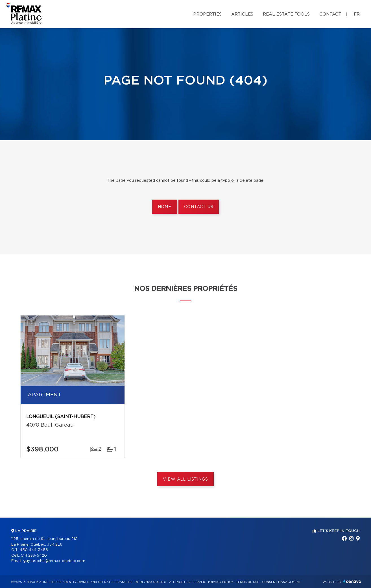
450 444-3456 (34, 550)
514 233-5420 (34, 556)
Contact (330, 14)
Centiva (352, 581)
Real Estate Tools (286, 14)
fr (357, 14)
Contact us (199, 207)
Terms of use (248, 582)
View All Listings (185, 479)
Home (165, 207)
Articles (242, 14)
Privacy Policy (221, 582)
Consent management (281, 582)
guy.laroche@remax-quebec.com (54, 561)
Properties (207, 14)
